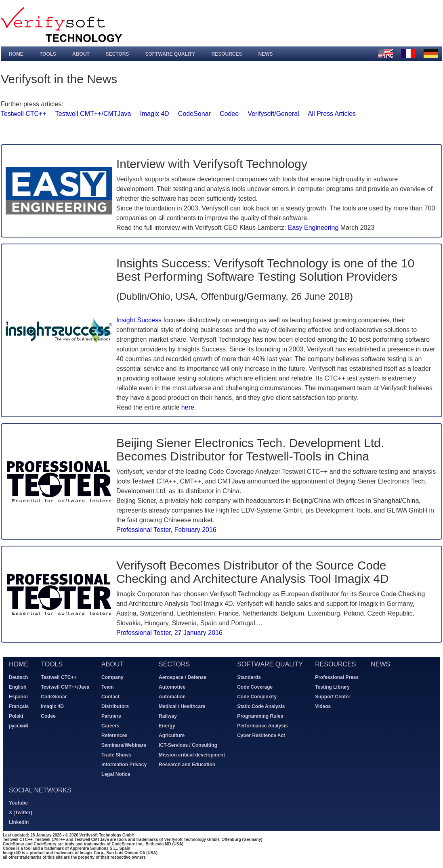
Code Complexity (256, 696)
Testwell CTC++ (23, 113)
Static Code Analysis (260, 706)
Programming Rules (260, 716)
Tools (47, 54)
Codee (229, 113)
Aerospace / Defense (182, 677)
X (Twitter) (20, 813)
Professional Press (336, 677)
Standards (249, 677)
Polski (16, 716)
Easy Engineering (313, 227)
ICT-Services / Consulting (188, 745)
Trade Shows (116, 755)
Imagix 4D (154, 113)
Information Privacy (124, 764)
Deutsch (18, 677)
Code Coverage (254, 687)
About (81, 54)
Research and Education (187, 764)
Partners (111, 716)
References (114, 735)
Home (16, 54)
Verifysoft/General (273, 113)
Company (112, 677)
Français (18, 706)
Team (107, 687)
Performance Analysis (262, 725)
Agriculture (171, 735)
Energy (167, 725)
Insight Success (139, 320)
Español (18, 696)
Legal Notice (115, 774)
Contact (110, 696)
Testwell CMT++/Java (65, 687)
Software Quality (170, 54)
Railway (167, 716)
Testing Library (332, 687)
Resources (227, 54)
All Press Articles (331, 113)
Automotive (172, 687)
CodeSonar (194, 113)
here (187, 407)
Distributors (115, 706)
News (265, 54)
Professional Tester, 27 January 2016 (169, 632)
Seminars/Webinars (123, 745)
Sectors (117, 54)
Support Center (332, 696)
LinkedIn (18, 822)
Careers (110, 725)
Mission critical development (191, 755)
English (17, 687)
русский (18, 725)
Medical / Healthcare (182, 706)
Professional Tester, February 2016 (166, 529)
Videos (322, 706)
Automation (172, 696)
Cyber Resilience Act (261, 735)
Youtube (18, 803)
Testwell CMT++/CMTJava (93, 113)
